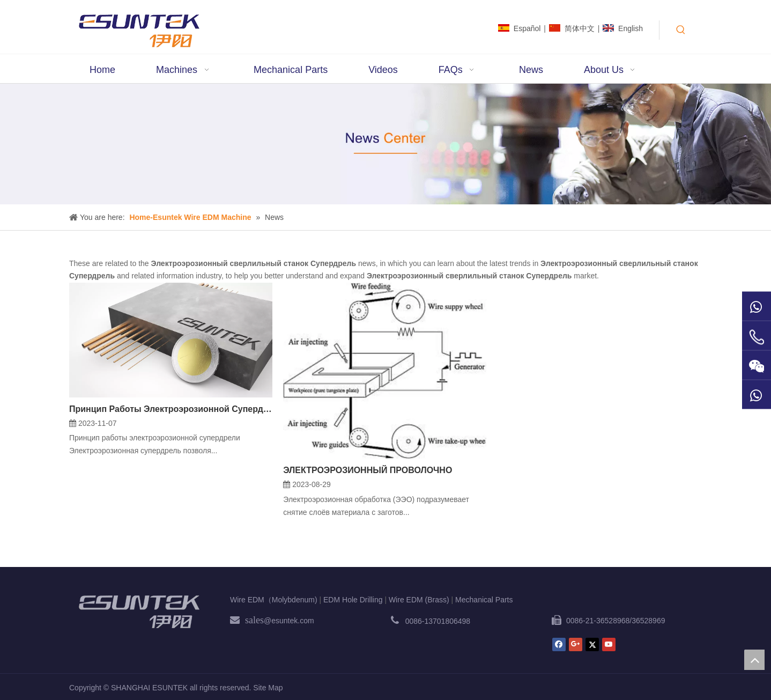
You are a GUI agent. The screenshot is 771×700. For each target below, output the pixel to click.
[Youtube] (609, 644)
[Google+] (576, 644)
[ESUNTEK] (139, 611)
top (754, 660)
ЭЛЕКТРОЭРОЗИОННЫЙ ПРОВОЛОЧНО (368, 470)
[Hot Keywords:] (681, 30)
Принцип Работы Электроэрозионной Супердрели (171, 409)
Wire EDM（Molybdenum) (274, 600)
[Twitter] (592, 644)
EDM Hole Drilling (353, 600)
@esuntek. (282, 621)
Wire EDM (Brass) (419, 600)
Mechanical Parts (484, 600)
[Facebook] (559, 644)
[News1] (385, 144)
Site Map (268, 688)
